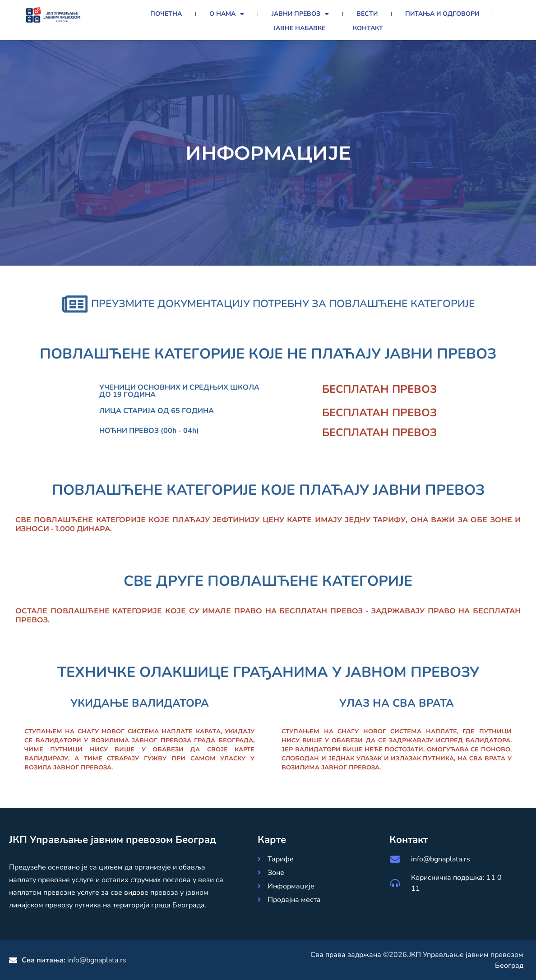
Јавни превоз (300, 14)
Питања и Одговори (442, 14)
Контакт (368, 28)
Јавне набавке (299, 28)
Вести (367, 14)
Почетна (166, 14)
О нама (227, 14)
